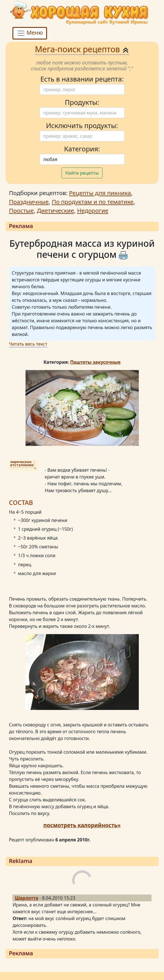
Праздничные (29, 202)
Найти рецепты (82, 173)
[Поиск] (82, 89)
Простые (21, 210)
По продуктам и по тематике (93, 202)
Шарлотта (27, 898)
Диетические (55, 210)
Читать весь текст (28, 344)
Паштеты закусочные (95, 362)
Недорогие (93, 210)
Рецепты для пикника (100, 193)
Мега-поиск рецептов (82, 49)
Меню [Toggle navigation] (30, 33)
